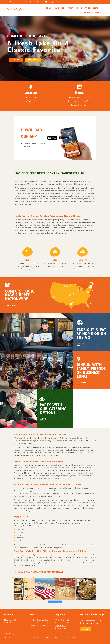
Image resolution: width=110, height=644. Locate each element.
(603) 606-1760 (31, 101)
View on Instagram (55, 602)
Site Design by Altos (47, 637)
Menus (49, 8)
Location (97, 8)
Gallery (26, 2)
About (19, 2)
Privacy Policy (35, 637)
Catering (87, 8)
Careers (32, 2)
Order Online (60, 8)
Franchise (13, 2)
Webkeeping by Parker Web (63, 637)
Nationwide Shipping (74, 8)
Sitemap (75, 637)
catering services (77, 491)
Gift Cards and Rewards (92, 12)
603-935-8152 (60, 626)
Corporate (40, 2)
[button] (49, 8)
